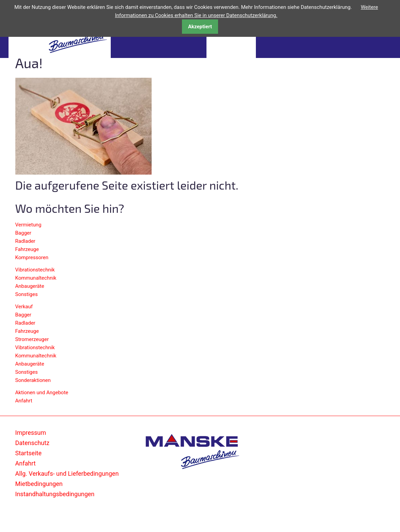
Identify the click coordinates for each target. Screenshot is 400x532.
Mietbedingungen (39, 484)
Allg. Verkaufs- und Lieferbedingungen (67, 474)
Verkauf (24, 307)
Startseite (28, 453)
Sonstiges (27, 294)
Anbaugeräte (30, 286)
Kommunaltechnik (36, 278)
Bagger (23, 233)
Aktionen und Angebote (42, 393)
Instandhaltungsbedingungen (55, 494)
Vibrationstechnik (35, 270)
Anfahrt (24, 401)
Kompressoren (32, 257)
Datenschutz (32, 443)
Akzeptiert (200, 27)
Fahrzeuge (27, 249)
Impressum (31, 433)
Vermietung (28, 225)
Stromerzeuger (32, 339)
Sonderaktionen (33, 380)
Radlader (25, 241)
